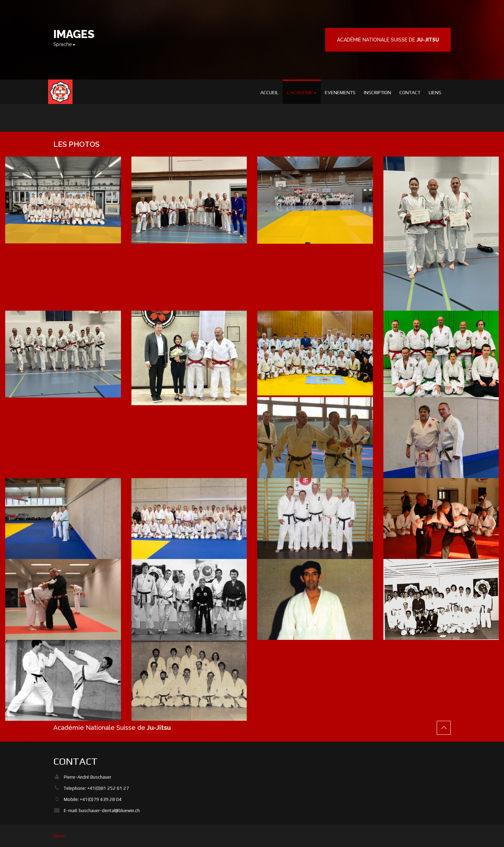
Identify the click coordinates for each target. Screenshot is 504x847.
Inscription (377, 92)
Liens (435, 92)
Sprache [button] (64, 44)
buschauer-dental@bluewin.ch (109, 811)
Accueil (269, 92)
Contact (410, 92)
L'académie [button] (302, 92)
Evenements (340, 92)
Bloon (59, 836)
